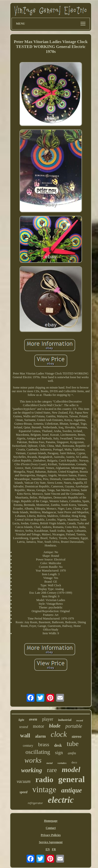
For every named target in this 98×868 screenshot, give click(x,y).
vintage (44, 790)
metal (49, 763)
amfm (72, 753)
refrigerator (35, 803)
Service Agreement (51, 842)
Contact (51, 828)
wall (25, 736)
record (80, 721)
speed (23, 792)
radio (44, 779)
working (32, 770)
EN (48, 849)
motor (39, 726)
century (28, 746)
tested (24, 727)
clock (59, 734)
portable (74, 726)
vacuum (24, 781)
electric (61, 800)
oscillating (38, 752)
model (71, 769)
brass (44, 744)
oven (33, 719)
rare (52, 770)
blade (55, 726)
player (48, 719)
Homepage (51, 821)
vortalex (62, 763)
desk (58, 745)
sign (59, 752)
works (33, 760)
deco (74, 762)
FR (54, 849)
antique (71, 790)
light (21, 720)
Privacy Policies (51, 835)
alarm (40, 736)
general (72, 779)
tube (73, 744)
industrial (65, 720)
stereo (76, 736)
